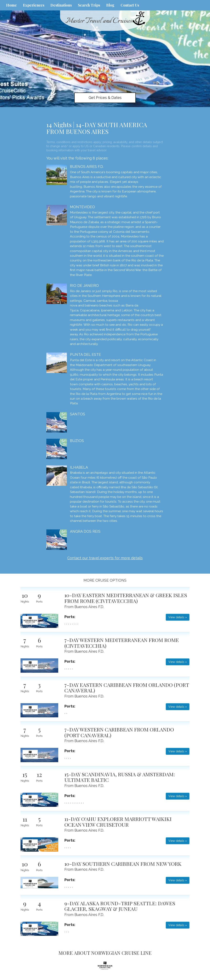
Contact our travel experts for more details (105, 558)
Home (11, 5)
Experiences (34, 5)
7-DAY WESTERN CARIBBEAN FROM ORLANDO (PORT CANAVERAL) (119, 732)
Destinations (61, 5)
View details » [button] (178, 617)
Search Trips (89, 5)
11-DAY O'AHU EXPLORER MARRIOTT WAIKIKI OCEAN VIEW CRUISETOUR (118, 822)
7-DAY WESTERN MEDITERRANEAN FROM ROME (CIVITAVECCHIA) (122, 643)
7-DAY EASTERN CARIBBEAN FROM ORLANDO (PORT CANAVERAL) (127, 688)
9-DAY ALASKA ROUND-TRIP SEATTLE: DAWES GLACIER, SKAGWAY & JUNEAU (120, 906)
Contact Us (130, 5)
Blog (110, 5)
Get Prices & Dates (105, 98)
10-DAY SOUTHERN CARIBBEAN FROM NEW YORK (123, 864)
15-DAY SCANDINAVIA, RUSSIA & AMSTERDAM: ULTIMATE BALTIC (120, 777)
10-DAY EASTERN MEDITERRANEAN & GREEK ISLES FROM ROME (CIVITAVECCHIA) (126, 598)
